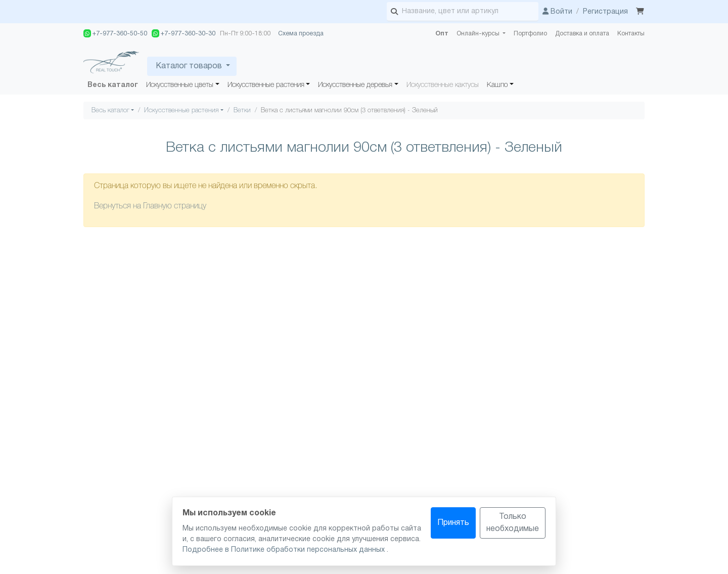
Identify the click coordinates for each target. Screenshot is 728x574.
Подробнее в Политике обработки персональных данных (285, 550)
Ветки (242, 111)
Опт (442, 34)
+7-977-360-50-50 (115, 33)
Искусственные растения (266, 85)
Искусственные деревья (355, 85)
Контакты (631, 34)
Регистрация (605, 12)
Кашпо (497, 85)
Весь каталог (113, 85)
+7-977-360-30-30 (184, 33)
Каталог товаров (189, 66)
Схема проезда (301, 34)
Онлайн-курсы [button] (479, 34)
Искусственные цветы (180, 85)
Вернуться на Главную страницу (150, 206)
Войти (557, 12)
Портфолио (530, 34)
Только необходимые (513, 523)
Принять (453, 523)
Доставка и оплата (582, 34)
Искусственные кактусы (443, 85)
